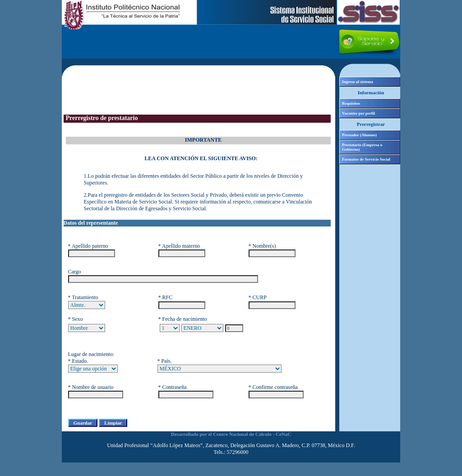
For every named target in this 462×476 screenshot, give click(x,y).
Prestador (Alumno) (359, 135)
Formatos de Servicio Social (366, 159)
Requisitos (351, 103)
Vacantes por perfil (358, 113)
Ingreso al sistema (358, 82)
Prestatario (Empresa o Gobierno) (362, 147)
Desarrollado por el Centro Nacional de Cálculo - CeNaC (231, 434)
